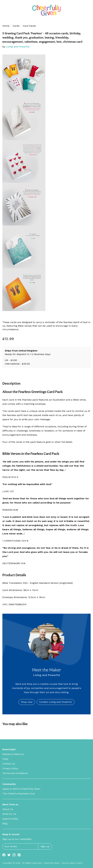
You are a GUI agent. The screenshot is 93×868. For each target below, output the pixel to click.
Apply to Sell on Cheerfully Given (21, 789)
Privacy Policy (10, 768)
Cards (16, 26)
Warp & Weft (76, 863)
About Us (8, 809)
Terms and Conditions (15, 773)
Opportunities (10, 819)
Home (6, 26)
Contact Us (9, 764)
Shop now (27, 702)
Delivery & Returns (13, 754)
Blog (5, 823)
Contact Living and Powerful (56, 702)
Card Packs (29, 26)
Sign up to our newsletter (17, 839)
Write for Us (9, 814)
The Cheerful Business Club (19, 794)
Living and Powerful (18, 47)
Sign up (45, 846)
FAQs (5, 759)
